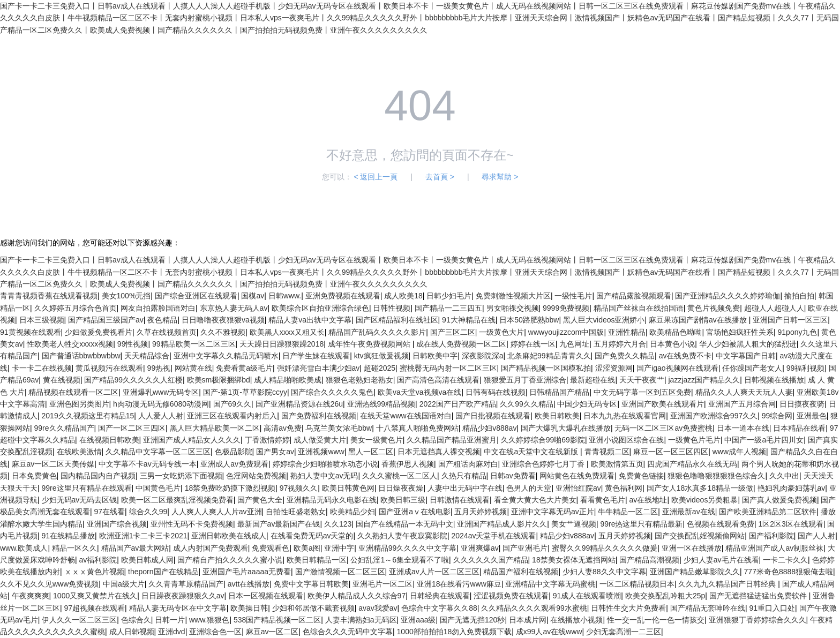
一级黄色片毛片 (694, 440)
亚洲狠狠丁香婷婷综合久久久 (757, 620)
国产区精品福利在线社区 (397, 320)
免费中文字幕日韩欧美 (311, 584)
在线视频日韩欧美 (109, 440)
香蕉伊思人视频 (408, 464)
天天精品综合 (147, 356)
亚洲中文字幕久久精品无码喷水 (226, 356)
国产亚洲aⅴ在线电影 (415, 512)
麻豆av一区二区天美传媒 (53, 464)
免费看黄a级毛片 (244, 368)
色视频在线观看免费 (721, 524)
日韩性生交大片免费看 (628, 608)
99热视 (159, 368)
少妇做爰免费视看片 (99, 332)
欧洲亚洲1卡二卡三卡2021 (143, 536)
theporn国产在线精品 (163, 572)
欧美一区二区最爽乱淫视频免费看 (177, 500)
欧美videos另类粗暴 (704, 500)
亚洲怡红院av (578, 488)
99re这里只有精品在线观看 (87, 488)
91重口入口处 (772, 608)
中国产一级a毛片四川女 (764, 440)
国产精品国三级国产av (106, 320)
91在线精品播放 (69, 536)
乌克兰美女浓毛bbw (339, 428)
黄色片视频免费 (714, 308)
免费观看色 (271, 548)
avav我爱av (378, 608)
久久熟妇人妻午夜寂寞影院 (402, 536)
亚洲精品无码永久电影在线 (332, 500)
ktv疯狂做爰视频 (381, 356)
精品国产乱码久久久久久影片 (377, 332)
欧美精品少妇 (352, 512)
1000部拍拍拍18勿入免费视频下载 (455, 632)
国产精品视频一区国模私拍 (546, 368)
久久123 (338, 524)
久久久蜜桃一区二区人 (400, 476)
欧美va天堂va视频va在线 (419, 392)
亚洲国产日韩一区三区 (790, 320)
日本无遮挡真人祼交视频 (439, 452)
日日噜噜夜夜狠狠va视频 (223, 320)
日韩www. (285, 296)
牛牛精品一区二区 (628, 512)
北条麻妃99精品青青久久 (549, 356)
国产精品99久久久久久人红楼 (133, 380)
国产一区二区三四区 (132, 428)
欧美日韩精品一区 (317, 560)
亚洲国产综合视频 (117, 524)
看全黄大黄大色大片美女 (535, 500)
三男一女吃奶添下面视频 (181, 476)
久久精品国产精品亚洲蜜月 (452, 440)
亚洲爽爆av (480, 548)
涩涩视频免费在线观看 (511, 596)
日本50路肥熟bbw (529, 320)
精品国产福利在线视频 (521, 572)
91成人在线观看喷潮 (587, 596)
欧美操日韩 (249, 608)
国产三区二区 (453, 332)
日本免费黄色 (34, 476)
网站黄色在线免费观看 (577, 476)
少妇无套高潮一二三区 (624, 632)
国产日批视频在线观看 (493, 416)
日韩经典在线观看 (440, 596)
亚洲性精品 (627, 332)
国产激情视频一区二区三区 (340, 572)
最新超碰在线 (592, 380)
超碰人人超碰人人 (774, 308)
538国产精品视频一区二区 (277, 620)
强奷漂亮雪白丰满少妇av (318, 368)
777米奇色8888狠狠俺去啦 (789, 572)
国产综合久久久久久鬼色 (332, 392)
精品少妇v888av (489, 428)
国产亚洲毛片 (525, 548)
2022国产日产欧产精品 (458, 404)
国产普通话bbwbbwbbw (81, 356)
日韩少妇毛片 (449, 296)
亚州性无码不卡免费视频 (192, 524)
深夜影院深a (483, 356)
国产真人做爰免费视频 (779, 500)
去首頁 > (440, 177)
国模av (253, 296)
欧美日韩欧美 (557, 416)
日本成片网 (528, 620)
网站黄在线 (193, 368)
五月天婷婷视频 (481, 512)
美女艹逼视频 (574, 524)
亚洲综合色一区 (215, 632)
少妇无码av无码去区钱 (80, 500)
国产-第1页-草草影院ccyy (245, 392)
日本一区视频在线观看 (266, 596)
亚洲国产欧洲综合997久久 (714, 416)
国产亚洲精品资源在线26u (299, 404)
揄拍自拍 (799, 296)
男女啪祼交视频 (513, 308)
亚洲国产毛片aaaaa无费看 (247, 572)
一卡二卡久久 (785, 560)
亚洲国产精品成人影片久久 (502, 524)
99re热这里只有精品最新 (641, 524)
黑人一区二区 (371, 452)
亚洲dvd (172, 632)
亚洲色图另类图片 (79, 404)
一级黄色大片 (501, 332)
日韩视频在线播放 (774, 380)
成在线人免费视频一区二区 (461, 344)
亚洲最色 (812, 416)
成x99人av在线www (549, 632)
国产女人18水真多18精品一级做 (700, 488)
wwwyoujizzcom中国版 (566, 332)
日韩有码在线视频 (496, 392)
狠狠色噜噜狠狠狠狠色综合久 (716, 476)
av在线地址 (648, 500)
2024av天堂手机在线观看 (494, 536)
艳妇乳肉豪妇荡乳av (792, 488)
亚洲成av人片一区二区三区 (434, 572)
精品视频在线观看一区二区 (73, 392)
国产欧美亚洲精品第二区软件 (768, 512)
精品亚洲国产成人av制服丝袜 (774, 548)
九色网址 (574, 344)
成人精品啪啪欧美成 (288, 380)
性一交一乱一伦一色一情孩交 (656, 620)
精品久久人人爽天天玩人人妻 (744, 392)
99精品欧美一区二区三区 (194, 344)
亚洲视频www (321, 452)
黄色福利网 (624, 488)
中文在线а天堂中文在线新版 (532, 452)
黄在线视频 (62, 380)
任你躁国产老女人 (752, 368)
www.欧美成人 (24, 548)
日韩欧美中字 (435, 356)
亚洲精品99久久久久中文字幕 (408, 548)
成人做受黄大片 (320, 440)
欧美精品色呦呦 (676, 332)
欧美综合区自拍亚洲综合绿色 (320, 308)
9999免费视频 (566, 308)
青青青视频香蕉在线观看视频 (49, 296)
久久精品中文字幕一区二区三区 (158, 452)
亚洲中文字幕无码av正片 (553, 512)
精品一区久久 (74, 548)
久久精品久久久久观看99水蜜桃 (534, 608)
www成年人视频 (739, 452)
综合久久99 (148, 512)
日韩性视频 (392, 308)
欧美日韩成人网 (147, 560)
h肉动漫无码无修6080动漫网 (161, 404)
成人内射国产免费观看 (211, 548)
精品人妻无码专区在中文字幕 (178, 608)
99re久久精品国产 (64, 428)
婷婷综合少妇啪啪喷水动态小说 (325, 464)
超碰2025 (380, 368)
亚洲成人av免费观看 (234, 464)
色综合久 (136, 620)
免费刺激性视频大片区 (513, 296)
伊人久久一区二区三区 (79, 620)
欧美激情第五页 (617, 464)
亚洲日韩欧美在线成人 (229, 536)
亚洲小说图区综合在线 (626, 440)
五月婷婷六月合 (620, 344)
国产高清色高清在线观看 (438, 380)
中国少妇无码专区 (587, 404)
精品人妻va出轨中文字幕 (310, 320)
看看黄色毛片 (603, 500)
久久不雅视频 (223, 332)
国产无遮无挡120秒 (472, 620)
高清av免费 (283, 428)
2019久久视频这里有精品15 (88, 416)
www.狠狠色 (209, 620)
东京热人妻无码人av (234, 308)
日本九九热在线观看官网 (625, 416)
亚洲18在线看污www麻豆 (459, 584)
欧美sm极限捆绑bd (219, 380)
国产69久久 (232, 404)
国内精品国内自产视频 (98, 476)
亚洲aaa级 (418, 620)
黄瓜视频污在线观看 (109, 368)
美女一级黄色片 (377, 440)
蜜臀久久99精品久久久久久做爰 (605, 548)
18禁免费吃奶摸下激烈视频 (230, 488)
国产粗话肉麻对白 (468, 464)
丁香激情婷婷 (267, 440)
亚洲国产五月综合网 (742, 404)
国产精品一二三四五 (448, 308)
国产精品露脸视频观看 (634, 296)
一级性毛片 (573, 296)
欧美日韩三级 (403, 500)
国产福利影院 (771, 536)
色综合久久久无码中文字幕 (348, 632)
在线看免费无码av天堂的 (312, 536)
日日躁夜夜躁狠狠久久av (183, 596)
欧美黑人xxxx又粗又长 (287, 332)
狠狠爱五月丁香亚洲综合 (525, 380)
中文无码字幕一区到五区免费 (642, 392)
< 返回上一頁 (376, 177)
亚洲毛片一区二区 (382, 584)
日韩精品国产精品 (559, 392)
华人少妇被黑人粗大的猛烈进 (748, 344)
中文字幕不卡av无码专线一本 (148, 464)
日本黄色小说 (672, 344)
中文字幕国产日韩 (746, 356)
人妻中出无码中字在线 (465, 488)
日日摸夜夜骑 (802, 404)
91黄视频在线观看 (31, 332)
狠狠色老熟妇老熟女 (359, 380)
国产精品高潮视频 (649, 560)
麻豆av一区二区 (272, 632)
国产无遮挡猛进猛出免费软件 (759, 596)
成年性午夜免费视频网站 (370, 344)
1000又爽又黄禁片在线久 (95, 596)
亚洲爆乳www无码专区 (161, 392)
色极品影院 (234, 452)
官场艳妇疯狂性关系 (740, 332)
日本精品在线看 (799, 428)
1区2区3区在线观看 (791, 524)
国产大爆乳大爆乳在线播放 (566, 428)
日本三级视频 (42, 320)
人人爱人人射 (161, 416)
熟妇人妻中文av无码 (324, 476)
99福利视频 (806, 368)
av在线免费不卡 (685, 356)
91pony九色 (798, 332)
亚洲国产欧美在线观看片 (663, 404)
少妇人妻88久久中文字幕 (604, 572)
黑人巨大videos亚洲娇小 (604, 320)
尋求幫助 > (500, 177)
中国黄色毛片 (158, 488)
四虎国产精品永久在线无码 (692, 464)
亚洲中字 (339, 548)
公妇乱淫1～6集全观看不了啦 (400, 560)
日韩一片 (170, 620)
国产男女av (275, 452)
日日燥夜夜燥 (401, 488)
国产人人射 (816, 536)
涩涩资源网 (614, 368)
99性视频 (133, 344)
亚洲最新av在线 (689, 512)
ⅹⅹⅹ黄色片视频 (94, 572)
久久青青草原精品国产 (186, 584)
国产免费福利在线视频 (319, 416)
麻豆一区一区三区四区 (671, 452)
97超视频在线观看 (95, 608)
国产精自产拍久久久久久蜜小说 (230, 560)
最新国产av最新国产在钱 (279, 524)
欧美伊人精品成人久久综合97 (357, 596)
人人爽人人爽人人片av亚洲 (217, 512)
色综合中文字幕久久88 (439, 608)
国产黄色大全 (260, 500)
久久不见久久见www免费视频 (49, 584)
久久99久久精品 (527, 404)
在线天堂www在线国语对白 (406, 416)
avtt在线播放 (249, 584)
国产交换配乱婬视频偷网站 (700, 536)
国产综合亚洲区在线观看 (196, 296)
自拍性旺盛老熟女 (296, 512)
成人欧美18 (403, 296)
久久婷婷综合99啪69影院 (543, 440)
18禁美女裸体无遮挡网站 (574, 560)
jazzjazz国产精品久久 (704, 380)
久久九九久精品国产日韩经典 (728, 584)
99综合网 (777, 416)
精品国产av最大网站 (135, 548)
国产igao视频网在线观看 (677, 368)
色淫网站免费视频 (256, 476)
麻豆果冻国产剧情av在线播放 (699, 320)
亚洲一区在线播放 (692, 548)
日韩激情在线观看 (460, 500)
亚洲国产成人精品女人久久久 (192, 440)
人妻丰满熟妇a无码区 (361, 620)
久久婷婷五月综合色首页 (76, 308)
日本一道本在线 (743, 428)
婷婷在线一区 (533, 344)
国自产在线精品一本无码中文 (404, 524)
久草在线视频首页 (167, 332)
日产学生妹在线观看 (316, 356)
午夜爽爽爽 (31, 596)
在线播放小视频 (576, 620)
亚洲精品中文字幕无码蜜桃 (550, 584)
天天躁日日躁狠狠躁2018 (282, 344)
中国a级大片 (124, 584)
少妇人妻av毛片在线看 (721, 560)
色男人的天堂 (529, 488)
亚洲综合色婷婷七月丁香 (544, 464)
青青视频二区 (607, 452)
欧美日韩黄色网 (348, 488)
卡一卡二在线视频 (42, 368)
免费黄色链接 (641, 476)
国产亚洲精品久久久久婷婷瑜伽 (727, 296)
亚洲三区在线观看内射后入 (232, 416)
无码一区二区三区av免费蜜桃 (663, 428)
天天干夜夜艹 (642, 380)
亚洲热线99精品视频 (381, 404)
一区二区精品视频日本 (637, 584)
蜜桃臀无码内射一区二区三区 (448, 368)
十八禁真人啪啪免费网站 (417, 428)
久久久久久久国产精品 (491, 560)
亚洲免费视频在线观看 (343, 296)
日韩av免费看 (513, 476)
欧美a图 (307, 548)
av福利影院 (98, 560)
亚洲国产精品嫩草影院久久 (695, 572)
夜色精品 (162, 320)
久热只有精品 (464, 476)
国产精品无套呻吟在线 (708, 608)
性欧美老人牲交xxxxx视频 (70, 344)
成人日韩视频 (132, 632)
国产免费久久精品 (625, 356)
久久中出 (784, 476)
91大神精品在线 (469, 320)
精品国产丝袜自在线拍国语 (639, 308)
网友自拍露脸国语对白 (158, 308)
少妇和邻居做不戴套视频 (313, 608)
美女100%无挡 (126, 296)
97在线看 (110, 512)
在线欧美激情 (79, 452)
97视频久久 (299, 488)
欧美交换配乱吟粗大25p (665, 596)
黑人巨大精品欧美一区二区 (215, 428)
